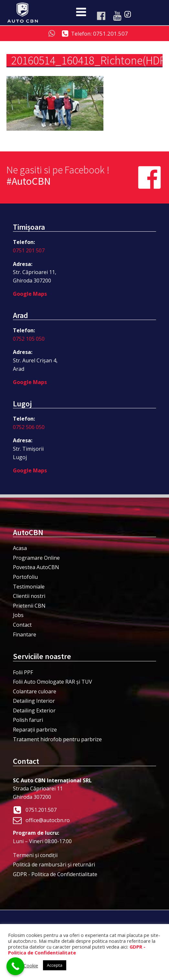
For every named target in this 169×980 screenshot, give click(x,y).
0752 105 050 (29, 339)
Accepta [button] (55, 965)
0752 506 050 (29, 427)
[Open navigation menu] (81, 13)
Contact (22, 625)
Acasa (20, 548)
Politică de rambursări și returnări (54, 864)
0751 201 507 (29, 250)
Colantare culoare (35, 691)
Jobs (18, 615)
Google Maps (30, 294)
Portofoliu (25, 577)
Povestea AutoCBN (36, 567)
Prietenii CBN (29, 606)
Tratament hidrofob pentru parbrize (57, 739)
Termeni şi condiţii (35, 855)
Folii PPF (23, 672)
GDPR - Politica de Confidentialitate (55, 874)
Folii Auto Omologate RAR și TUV (53, 682)
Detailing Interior (34, 701)
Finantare (25, 634)
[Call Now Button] (15, 966)
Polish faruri (28, 720)
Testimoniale (29, 587)
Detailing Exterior (34, 710)
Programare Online (36, 558)
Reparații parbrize (35, 730)
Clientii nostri (29, 596)
